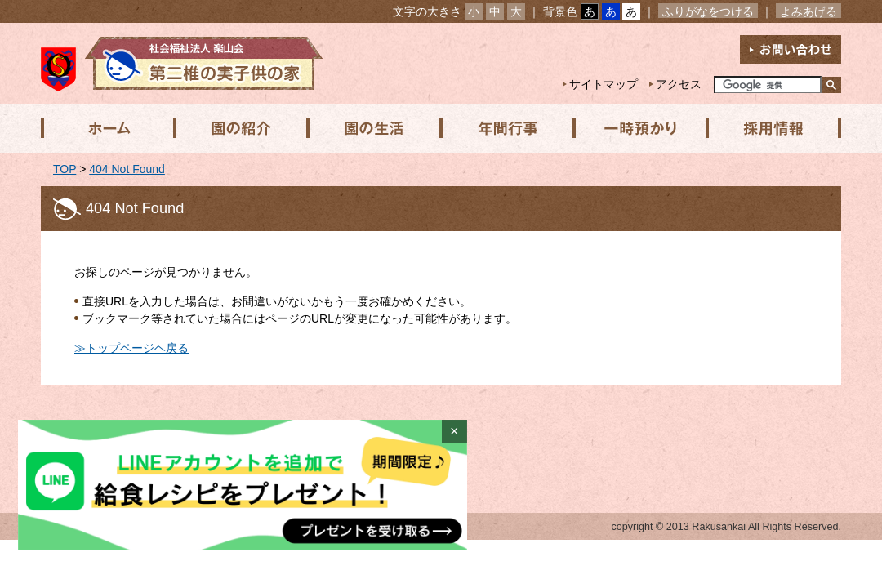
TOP (65, 169)
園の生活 (372, 128)
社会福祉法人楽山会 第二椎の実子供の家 (182, 63)
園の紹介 (239, 128)
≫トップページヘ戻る (131, 348)
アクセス (679, 84)
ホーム (107, 128)
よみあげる (808, 11)
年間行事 (504, 128)
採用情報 (768, 128)
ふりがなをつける (708, 11)
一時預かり (636, 128)
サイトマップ (604, 84)
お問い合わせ (791, 49)
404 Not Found (127, 169)
